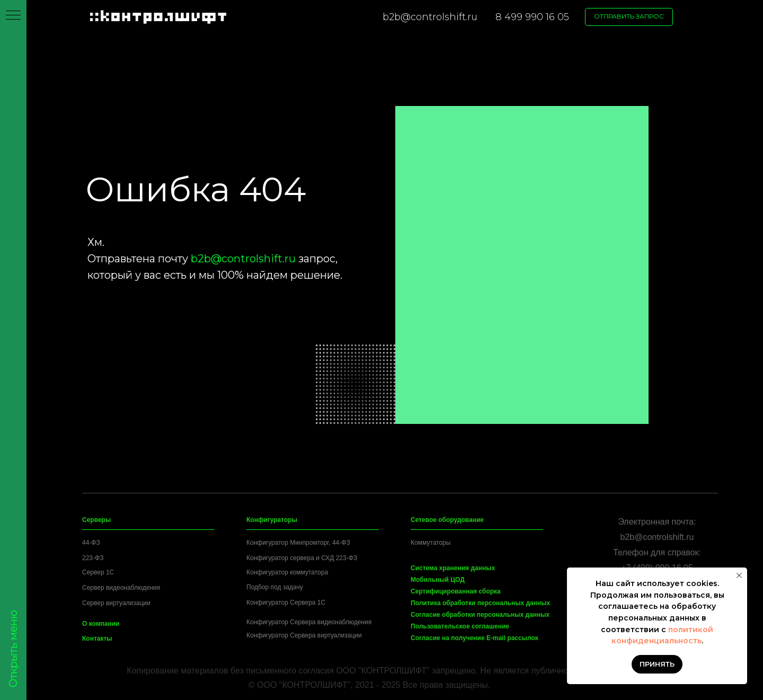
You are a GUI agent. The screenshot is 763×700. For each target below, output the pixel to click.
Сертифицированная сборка (456, 591)
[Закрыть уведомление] (739, 575)
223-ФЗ (93, 558)
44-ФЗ (91, 543)
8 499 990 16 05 (532, 17)
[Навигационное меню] (13, 16)
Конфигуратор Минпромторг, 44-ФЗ (298, 543)
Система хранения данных (453, 568)
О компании (101, 624)
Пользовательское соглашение (460, 626)
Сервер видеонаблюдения (121, 588)
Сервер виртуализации (116, 603)
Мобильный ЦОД (438, 580)
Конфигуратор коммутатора (287, 572)
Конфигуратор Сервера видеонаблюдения (309, 622)
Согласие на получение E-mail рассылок (474, 638)
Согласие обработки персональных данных (480, 615)
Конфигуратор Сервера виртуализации (304, 635)
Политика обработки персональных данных (480, 603)
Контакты (97, 639)
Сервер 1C (98, 572)
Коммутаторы (431, 543)
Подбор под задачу (275, 587)
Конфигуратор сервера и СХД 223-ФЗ (302, 558)
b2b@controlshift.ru (430, 17)
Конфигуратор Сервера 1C (286, 602)
